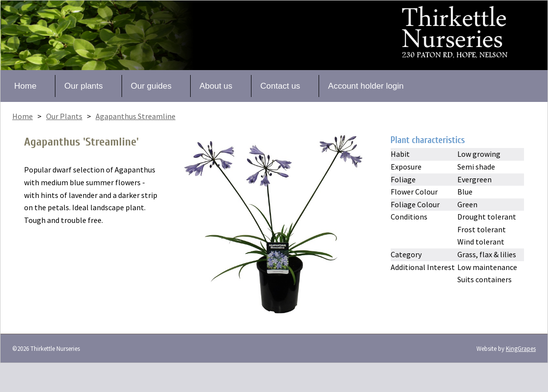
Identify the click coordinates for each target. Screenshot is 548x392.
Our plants (83, 86)
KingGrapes (521, 348)
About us (216, 86)
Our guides (151, 86)
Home (25, 86)
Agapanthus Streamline (136, 116)
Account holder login (366, 86)
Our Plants (64, 116)
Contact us (280, 86)
